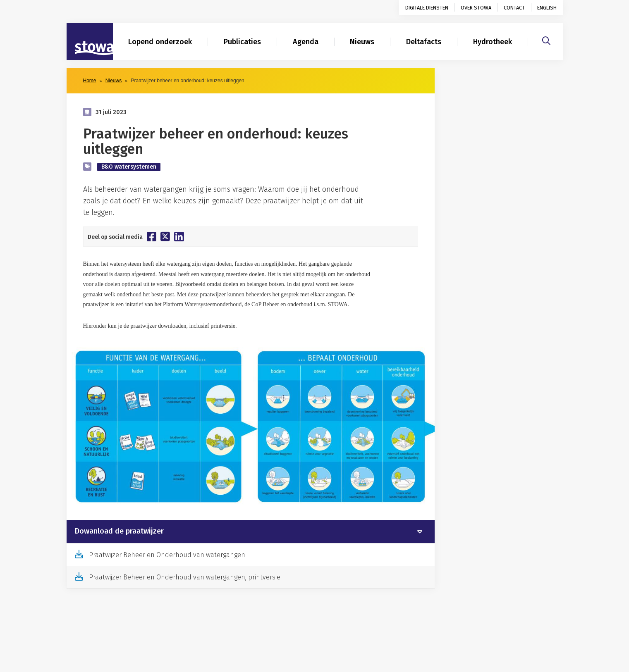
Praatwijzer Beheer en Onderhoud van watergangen (167, 555)
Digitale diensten (427, 8)
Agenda (306, 42)
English (547, 8)
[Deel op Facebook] (152, 236)
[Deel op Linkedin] (179, 237)
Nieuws (362, 42)
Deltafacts (424, 42)
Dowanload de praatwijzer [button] (119, 531)
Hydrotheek (493, 42)
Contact (514, 8)
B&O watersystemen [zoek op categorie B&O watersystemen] (129, 167)
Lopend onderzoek (160, 42)
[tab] (251, 531)
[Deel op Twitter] (165, 236)
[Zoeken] (546, 40)
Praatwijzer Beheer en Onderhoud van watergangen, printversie (185, 577)
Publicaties (242, 42)
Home (90, 81)
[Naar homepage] (90, 42)
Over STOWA (476, 8)
